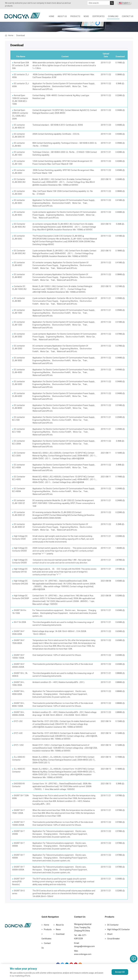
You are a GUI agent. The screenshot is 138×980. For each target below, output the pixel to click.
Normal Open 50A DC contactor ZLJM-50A (21, 65)
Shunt (110, 934)
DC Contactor (113, 925)
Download (113, 16)
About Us (62, 16)
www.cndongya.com (83, 954)
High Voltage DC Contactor (119, 929)
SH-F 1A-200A (20, 622)
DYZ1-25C (18, 721)
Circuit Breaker (114, 939)
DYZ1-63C (18, 733)
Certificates (98, 16)
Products (75, 16)
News (86, 16)
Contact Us (128, 16)
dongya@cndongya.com (84, 946)
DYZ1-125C (19, 745)
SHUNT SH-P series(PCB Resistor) (18, 882)
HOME (52, 16)
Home (11, 35)
